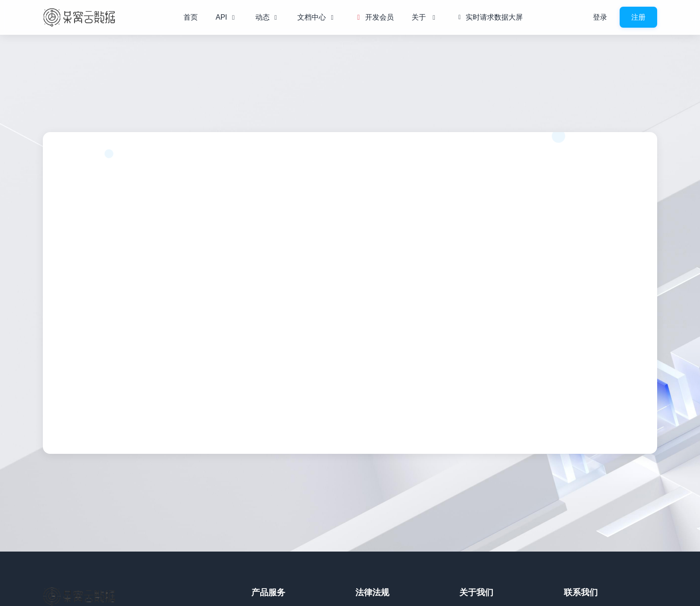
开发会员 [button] (374, 17)
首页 (191, 17)
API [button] (227, 17)
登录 (600, 17)
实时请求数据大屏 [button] (489, 17)
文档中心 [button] (317, 17)
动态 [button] (268, 17)
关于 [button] (425, 17)
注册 (638, 17)
